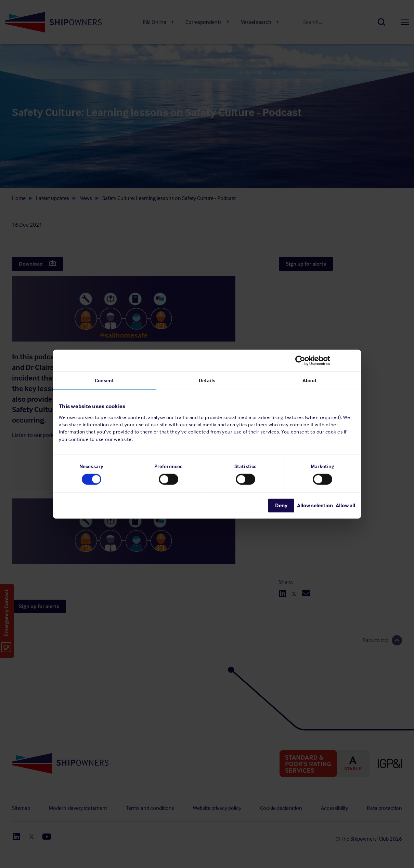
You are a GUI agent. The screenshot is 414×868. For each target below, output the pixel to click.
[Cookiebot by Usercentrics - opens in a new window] (325, 360)
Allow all (345, 505)
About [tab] (310, 380)
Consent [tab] (105, 380)
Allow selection (315, 505)
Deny (281, 505)
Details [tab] (207, 380)
